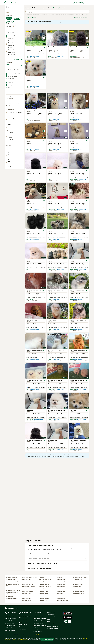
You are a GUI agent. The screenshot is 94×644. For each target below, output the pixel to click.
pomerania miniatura (44, 591)
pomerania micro (77, 589)
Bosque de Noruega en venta (24, 617)
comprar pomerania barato (29, 587)
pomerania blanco (27, 598)
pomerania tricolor (27, 601)
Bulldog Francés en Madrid (39, 618)
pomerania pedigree (61, 591)
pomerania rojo (43, 582)
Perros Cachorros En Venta (10, 613)
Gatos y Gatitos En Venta (25, 613)
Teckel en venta (8, 628)
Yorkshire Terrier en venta (11, 621)
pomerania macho (27, 580)
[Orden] (80, 18)
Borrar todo (19, 7)
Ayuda (48, 619)
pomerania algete (10, 588)
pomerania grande (60, 598)
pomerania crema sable (78, 594)
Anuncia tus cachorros (52, 629)
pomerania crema (43, 589)
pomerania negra (26, 589)
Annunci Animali (46, 635)
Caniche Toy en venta (10, 630)
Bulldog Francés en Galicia (39, 626)
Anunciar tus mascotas (52, 626)
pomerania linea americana (62, 601)
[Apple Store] (68, 617)
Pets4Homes (17, 635)
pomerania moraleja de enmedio (30, 577)
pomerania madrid (10, 596)
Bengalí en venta (23, 624)
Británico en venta (23, 620)
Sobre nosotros (51, 615)
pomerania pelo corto (28, 591)
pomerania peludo (60, 580)
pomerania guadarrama (11, 599)
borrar (21, 29)
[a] (19, 106)
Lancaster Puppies (56, 635)
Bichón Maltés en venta (10, 618)
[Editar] (22, 65)
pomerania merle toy (78, 582)
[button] (36, 38)
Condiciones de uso (52, 624)
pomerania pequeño (44, 584)
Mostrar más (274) (19, 60)
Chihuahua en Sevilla (38, 623)
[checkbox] (6, 36)
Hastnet (23, 635)
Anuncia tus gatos (51, 631)
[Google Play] (68, 613)
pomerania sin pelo (61, 584)
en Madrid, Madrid (57, 8)
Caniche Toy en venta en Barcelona (39, 629)
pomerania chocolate (61, 596)
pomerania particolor (44, 598)
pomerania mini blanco (78, 591)
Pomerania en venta (9, 623)
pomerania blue (26, 596)
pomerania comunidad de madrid (12, 593)
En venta (9, 18)
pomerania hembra (27, 582)
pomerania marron (60, 587)
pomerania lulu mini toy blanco (80, 577)
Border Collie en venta (10, 626)
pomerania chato (43, 596)
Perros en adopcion (37, 631)
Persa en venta (22, 629)
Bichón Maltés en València (39, 621)
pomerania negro (26, 594)
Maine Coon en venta (24, 627)
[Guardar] (44, 47)
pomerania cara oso (77, 580)
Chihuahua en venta (9, 616)
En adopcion (17, 18)
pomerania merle (43, 601)
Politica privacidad (51, 617)
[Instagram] (69, 621)
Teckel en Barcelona (38, 616)
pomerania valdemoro (11, 580)
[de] (10, 106)
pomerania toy (43, 577)
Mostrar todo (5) (12, 90)
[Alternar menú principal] (1, 2)
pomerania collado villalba (12, 582)
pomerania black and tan (45, 587)
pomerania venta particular (46, 580)
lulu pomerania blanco (61, 582)
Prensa (49, 622)
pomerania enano (60, 589)
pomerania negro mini (28, 584)
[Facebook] (66, 621)
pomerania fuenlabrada (11, 577)
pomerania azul (60, 577)
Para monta (10, 21)
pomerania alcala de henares (13, 590)
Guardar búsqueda (32, 18)
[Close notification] (88, 22)
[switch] (14, 26)
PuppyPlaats (30, 635)
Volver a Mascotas (10, 10)
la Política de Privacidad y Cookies (19, 640)
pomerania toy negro (78, 584)
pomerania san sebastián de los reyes (13, 585)
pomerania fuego (77, 587)
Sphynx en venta (23, 622)
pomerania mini (60, 594)
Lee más (87, 15)
